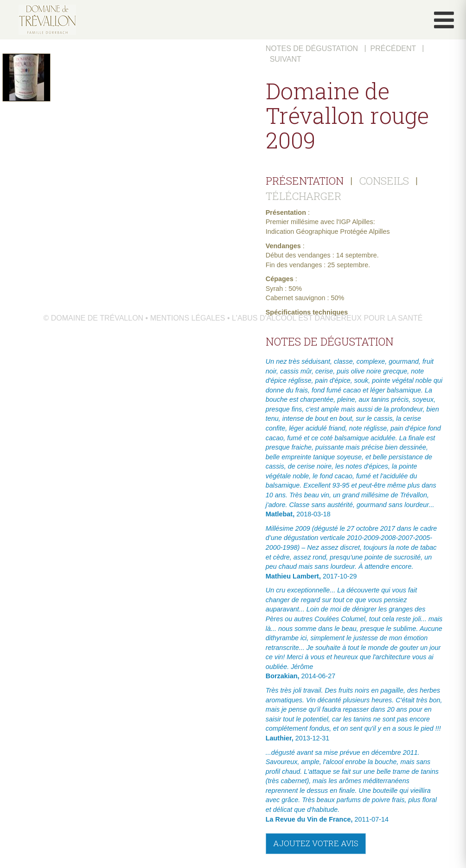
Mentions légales (188, 318)
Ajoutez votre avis (316, 843)
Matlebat (279, 514)
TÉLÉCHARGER (303, 196)
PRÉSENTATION (305, 181)
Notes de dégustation (312, 48)
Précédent (393, 48)
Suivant (286, 59)
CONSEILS (384, 181)
